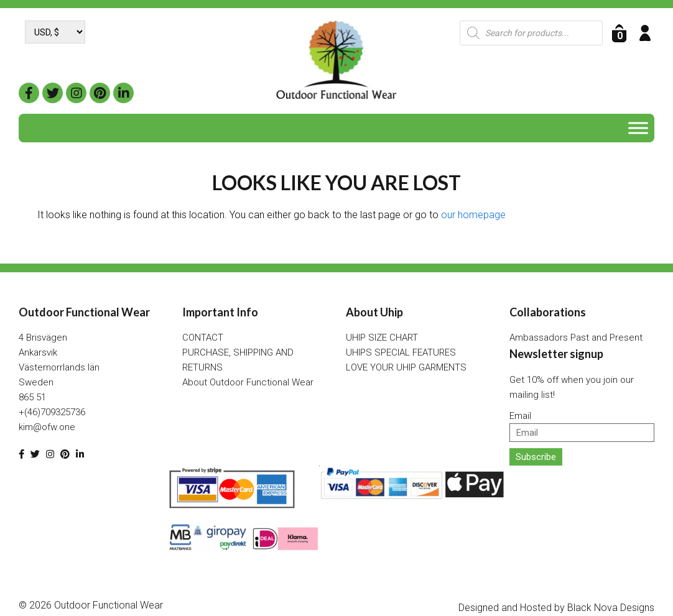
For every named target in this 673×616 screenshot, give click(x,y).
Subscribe (536, 457)
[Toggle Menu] (638, 128)
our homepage (473, 215)
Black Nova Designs (611, 608)
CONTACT (203, 338)
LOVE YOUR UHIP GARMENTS (406, 367)
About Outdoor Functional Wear (248, 382)
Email (520, 416)
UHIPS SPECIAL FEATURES (401, 352)
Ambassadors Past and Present (576, 338)
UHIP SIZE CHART (382, 338)
